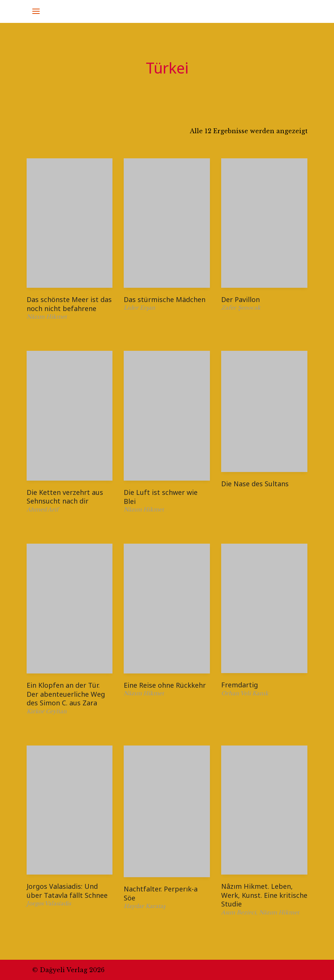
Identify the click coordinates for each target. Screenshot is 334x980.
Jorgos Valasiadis (49, 903)
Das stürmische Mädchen (165, 299)
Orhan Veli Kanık (245, 693)
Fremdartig (240, 685)
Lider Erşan (139, 308)
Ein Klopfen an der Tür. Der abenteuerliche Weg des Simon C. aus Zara (66, 694)
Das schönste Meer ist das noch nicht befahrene (69, 304)
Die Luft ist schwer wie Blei (161, 497)
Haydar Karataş (145, 906)
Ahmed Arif (43, 510)
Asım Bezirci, (240, 912)
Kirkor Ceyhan (47, 711)
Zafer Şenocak (241, 308)
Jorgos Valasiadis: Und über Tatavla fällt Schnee (67, 891)
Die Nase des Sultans (255, 484)
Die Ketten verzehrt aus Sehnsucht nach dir (65, 497)
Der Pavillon (240, 299)
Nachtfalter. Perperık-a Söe (161, 893)
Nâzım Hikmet (47, 317)
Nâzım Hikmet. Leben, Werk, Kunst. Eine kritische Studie (264, 895)
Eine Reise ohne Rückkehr (165, 685)
